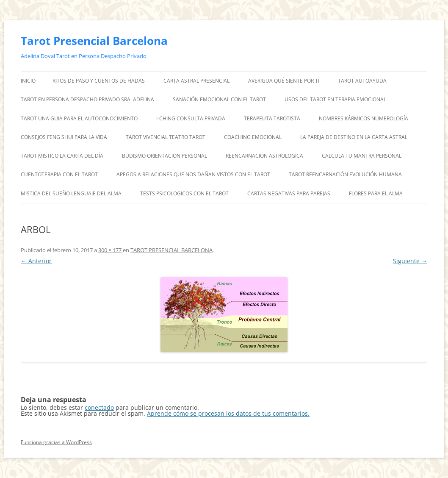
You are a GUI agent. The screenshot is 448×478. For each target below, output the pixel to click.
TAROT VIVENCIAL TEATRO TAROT (166, 137)
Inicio (28, 81)
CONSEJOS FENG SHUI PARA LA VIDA (64, 137)
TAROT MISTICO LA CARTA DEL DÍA (62, 156)
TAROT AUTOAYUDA (362, 81)
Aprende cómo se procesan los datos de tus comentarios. (228, 413)
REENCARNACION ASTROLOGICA (264, 156)
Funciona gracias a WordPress (56, 442)
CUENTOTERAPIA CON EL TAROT (59, 174)
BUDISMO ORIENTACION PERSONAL (165, 156)
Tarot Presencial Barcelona (94, 41)
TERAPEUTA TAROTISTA (272, 118)
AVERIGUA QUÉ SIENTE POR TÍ (284, 81)
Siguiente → (410, 261)
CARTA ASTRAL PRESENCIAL (196, 81)
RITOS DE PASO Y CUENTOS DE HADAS (99, 81)
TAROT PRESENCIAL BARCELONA (171, 250)
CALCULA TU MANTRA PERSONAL (362, 156)
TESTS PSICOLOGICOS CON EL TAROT (184, 193)
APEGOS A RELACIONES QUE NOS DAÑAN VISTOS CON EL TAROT (193, 174)
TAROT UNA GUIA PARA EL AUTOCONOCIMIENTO (79, 118)
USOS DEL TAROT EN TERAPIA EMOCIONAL (335, 99)
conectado (99, 407)
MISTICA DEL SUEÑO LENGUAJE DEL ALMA (71, 193)
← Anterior (36, 261)
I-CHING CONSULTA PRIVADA (191, 118)
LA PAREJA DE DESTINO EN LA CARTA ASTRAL (354, 137)
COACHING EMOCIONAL (253, 137)
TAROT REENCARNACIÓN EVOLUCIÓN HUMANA (345, 174)
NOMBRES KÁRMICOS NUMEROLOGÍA (364, 118)
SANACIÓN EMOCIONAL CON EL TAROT (219, 99)
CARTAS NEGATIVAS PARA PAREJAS (289, 193)
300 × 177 (110, 250)
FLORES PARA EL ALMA (376, 193)
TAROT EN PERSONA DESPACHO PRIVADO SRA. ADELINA (87, 99)
